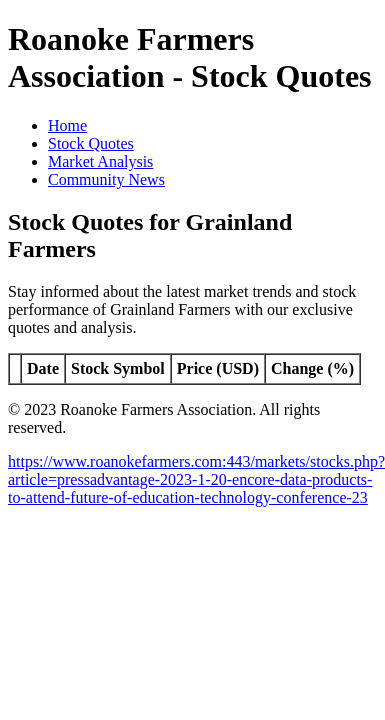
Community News (106, 179)
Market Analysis (100, 161)
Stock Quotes (91, 143)
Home (67, 125)
